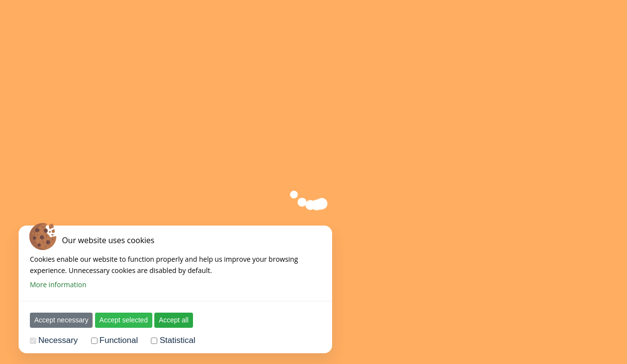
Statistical (178, 340)
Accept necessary (61, 320)
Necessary (58, 340)
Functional (119, 340)
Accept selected (124, 320)
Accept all (174, 320)
